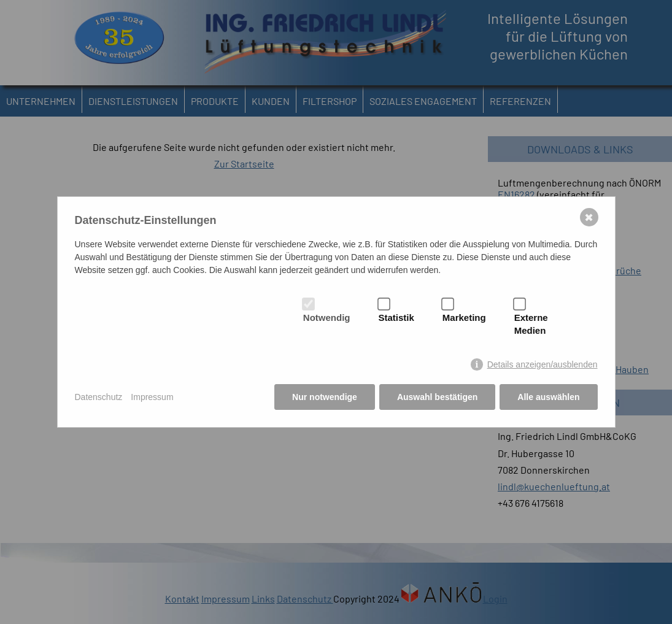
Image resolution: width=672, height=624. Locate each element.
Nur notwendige (325, 397)
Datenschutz (99, 397)
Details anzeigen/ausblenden (543, 364)
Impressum (152, 397)
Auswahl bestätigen (437, 397)
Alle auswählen (548, 397)
